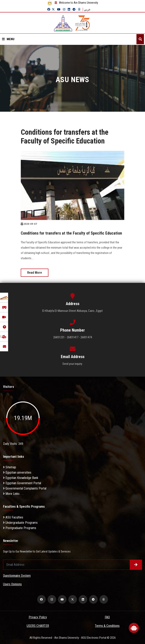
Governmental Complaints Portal (25, 488)
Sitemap (10, 467)
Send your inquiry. (72, 364)
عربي (87, 9)
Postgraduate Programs (20, 528)
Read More (35, 273)
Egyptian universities (17, 473)
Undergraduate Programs (20, 523)
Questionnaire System (17, 576)
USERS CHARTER (38, 626)
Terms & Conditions (107, 626)
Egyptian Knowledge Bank (21, 478)
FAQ (107, 617)
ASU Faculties (13, 517)
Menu (8, 39)
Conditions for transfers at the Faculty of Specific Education (71, 233)
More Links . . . (13, 494)
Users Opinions (12, 584)
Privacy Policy (38, 617)
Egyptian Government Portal (22, 483)
